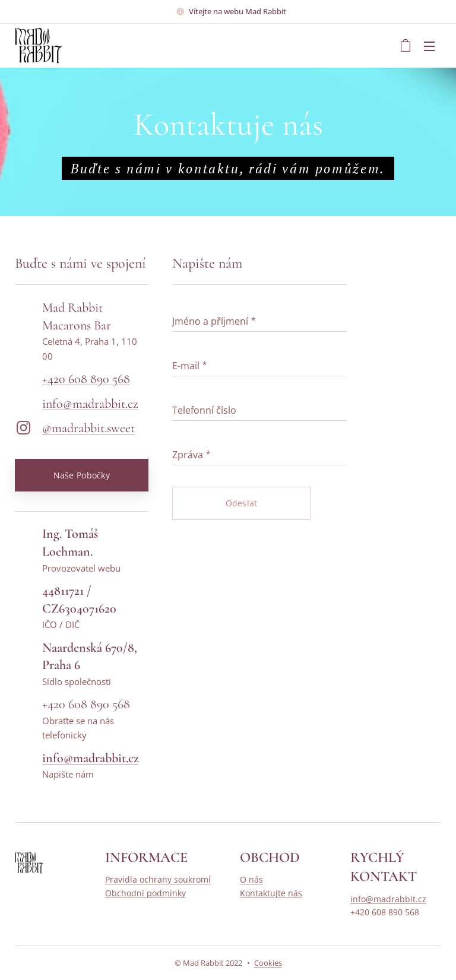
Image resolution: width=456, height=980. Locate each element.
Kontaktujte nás (271, 893)
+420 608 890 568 (86, 379)
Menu (429, 46)
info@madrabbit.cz (388, 899)
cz (133, 404)
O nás (251, 880)
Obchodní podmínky (145, 893)
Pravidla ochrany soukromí (158, 880)
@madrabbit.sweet (88, 428)
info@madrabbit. (85, 404)
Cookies (268, 963)
